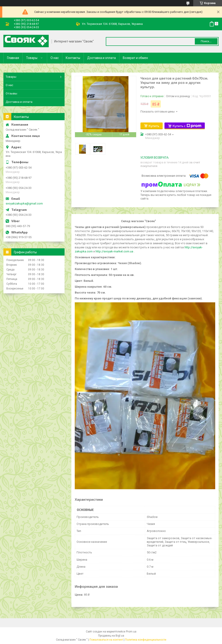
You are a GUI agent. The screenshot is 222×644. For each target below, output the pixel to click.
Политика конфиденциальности (146, 640)
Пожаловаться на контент (106, 640)
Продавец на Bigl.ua (111, 636)
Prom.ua (131, 632)
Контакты (73, 58)
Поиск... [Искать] (206, 41)
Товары (32, 58)
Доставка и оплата (101, 58)
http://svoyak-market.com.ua (114, 251)
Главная (13, 58)
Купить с (187, 126)
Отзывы (11, 93)
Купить (154, 126)
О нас (55, 58)
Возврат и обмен (135, 58)
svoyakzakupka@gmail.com (24, 203)
